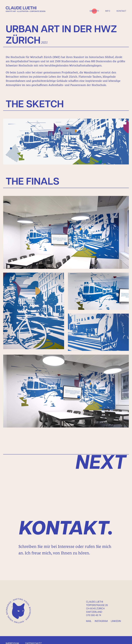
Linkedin (116, 621)
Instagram (101, 621)
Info (108, 11)
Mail (89, 621)
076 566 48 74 (94, 615)
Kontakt (121, 11)
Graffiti (94, 11)
